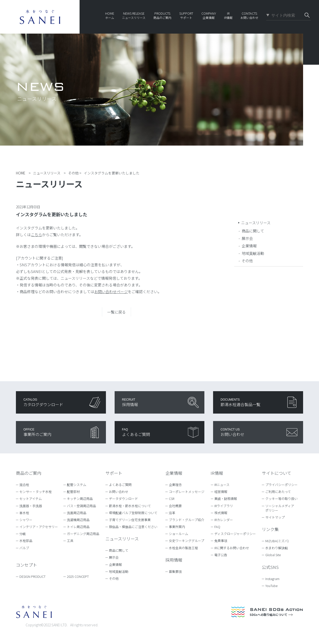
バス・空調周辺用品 (81, 506)
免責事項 (221, 541)
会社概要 (175, 506)
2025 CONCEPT (78, 576)
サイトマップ (275, 517)
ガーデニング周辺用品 (83, 534)
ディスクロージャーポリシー (235, 534)
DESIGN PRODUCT (32, 576)
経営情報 (221, 492)
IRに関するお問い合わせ (232, 548)
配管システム (77, 485)
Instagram (275, 579)
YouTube (274, 586)
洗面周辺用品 (77, 513)
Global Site (275, 555)
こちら (36, 235)
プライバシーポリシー (281, 485)
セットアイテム (31, 499)
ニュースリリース (256, 223)
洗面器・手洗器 (31, 506)
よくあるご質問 (120, 485)
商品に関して (253, 231)
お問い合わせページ (111, 292)
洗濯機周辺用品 (78, 520)
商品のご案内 (29, 473)
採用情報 (174, 560)
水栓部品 (26, 541)
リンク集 (270, 529)
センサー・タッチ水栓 (36, 492)
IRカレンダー (224, 520)
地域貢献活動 (253, 253)
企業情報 (249, 246)
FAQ (217, 527)
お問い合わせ (119, 492)
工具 (70, 541)
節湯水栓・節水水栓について (130, 506)
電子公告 (221, 555)
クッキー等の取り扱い (281, 499)
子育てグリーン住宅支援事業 (130, 520)
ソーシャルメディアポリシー (280, 508)
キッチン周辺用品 (80, 499)
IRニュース (222, 485)
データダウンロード (123, 499)
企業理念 (175, 485)
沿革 (172, 513)
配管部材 (73, 492)
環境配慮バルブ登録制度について (133, 513)
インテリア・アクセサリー (39, 527)
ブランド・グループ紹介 (186, 520)
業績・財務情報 (226, 499)
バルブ (24, 548)
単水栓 (24, 513)
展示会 (247, 238)
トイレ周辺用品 (78, 527)
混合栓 (24, 485)
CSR (172, 499)
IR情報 (217, 473)
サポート (114, 473)
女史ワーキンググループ (186, 541)
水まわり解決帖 (279, 548)
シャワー (26, 520)
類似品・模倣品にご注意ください (133, 527)
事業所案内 (177, 527)
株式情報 (221, 513)
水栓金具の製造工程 (183, 548)
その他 (247, 261)
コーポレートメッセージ (187, 492)
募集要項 (175, 571)
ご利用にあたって (278, 492)
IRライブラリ (224, 506)
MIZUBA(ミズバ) (279, 541)
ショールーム (179, 534)
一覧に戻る (116, 312)
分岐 (23, 534)
